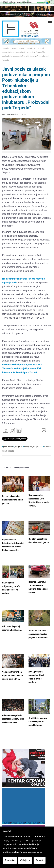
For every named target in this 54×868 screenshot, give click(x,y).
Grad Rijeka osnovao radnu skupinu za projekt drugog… (38, 722)
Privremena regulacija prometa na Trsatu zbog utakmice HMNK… (13, 719)
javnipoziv (19, 446)
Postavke (10, 860)
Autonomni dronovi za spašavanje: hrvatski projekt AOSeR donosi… (39, 634)
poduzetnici (8, 446)
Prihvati (40, 860)
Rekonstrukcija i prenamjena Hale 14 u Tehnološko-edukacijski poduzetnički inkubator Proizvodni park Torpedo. (22, 368)
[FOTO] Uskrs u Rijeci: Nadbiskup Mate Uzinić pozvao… (13, 500)
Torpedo (5, 48)
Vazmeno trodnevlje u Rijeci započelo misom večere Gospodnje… (12, 675)
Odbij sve (25, 860)
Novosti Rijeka (18, 48)
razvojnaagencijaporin (33, 446)
